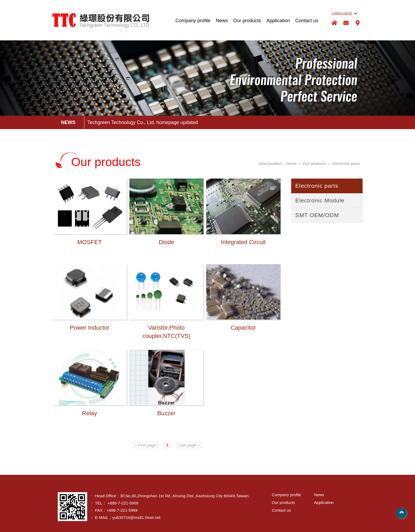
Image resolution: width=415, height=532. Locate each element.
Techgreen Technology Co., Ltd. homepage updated (143, 122)
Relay (90, 414)
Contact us (307, 21)
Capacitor (243, 329)
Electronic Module (320, 200)
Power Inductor (89, 329)
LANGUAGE (344, 14)
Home (291, 163)
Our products (247, 21)
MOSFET (90, 243)
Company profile (193, 21)
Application (278, 21)
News (222, 21)
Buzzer (166, 414)
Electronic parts (346, 163)
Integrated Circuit (243, 243)
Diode (166, 243)
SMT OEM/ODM (317, 215)
